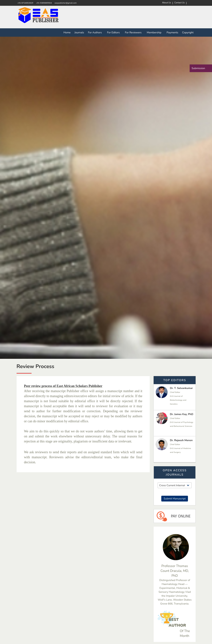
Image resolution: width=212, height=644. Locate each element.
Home (67, 33)
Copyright (188, 33)
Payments (172, 33)
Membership (155, 33)
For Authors (96, 33)
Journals (79, 33)
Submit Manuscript (175, 499)
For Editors (114, 33)
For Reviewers (134, 33)
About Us (167, 3)
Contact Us (179, 3)
